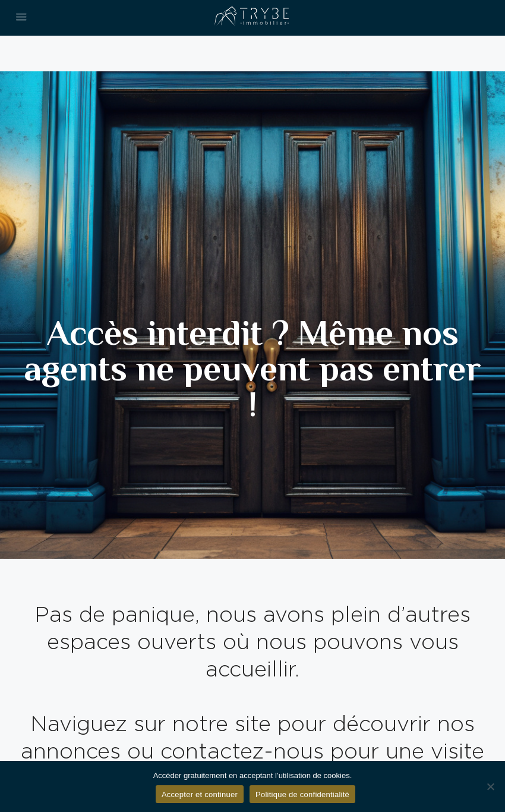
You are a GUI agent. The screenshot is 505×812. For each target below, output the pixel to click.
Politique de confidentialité (302, 794)
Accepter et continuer (200, 794)
